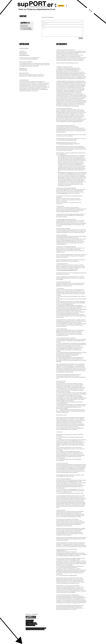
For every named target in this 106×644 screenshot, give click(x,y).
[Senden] (81, 38)
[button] (61, 6)
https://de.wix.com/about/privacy (66, 144)
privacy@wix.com (64, 193)
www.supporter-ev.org (30, 626)
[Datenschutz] (35, 614)
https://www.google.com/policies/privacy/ (68, 270)
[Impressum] (28, 614)
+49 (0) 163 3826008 (28, 29)
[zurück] (91, 10)
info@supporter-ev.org (24, 55)
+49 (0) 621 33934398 (26, 28)
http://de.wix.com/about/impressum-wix (68, 140)
